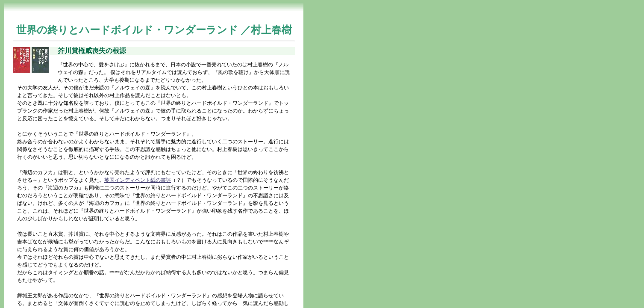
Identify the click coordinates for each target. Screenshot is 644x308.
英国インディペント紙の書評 (138, 180)
